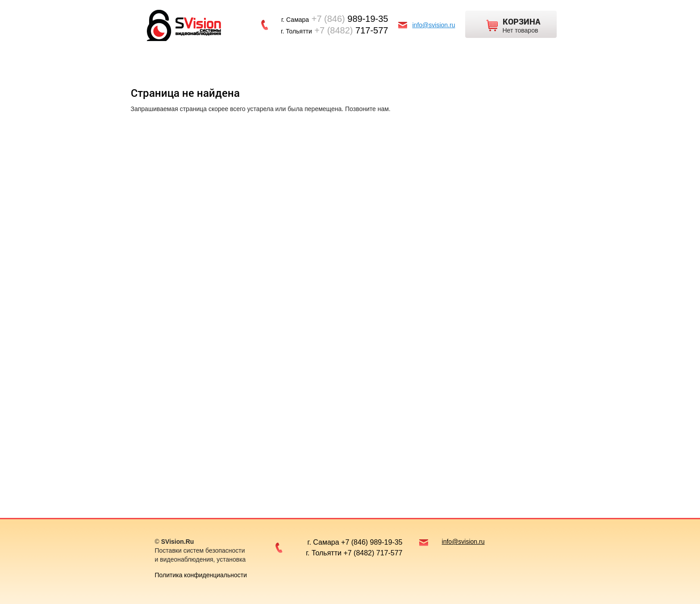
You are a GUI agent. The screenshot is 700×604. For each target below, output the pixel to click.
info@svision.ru (434, 25)
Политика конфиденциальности (201, 575)
